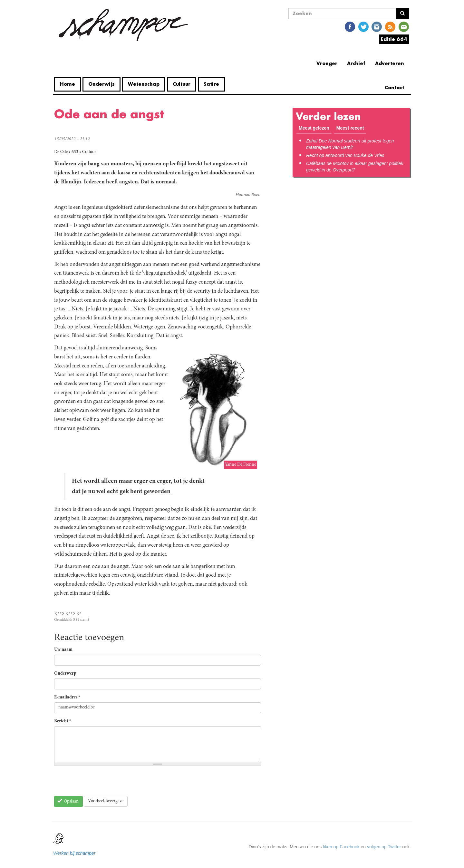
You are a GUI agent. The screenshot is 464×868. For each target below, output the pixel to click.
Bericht (63, 721)
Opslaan (68, 801)
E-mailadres (67, 697)
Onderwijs (101, 84)
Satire (211, 84)
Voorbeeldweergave (106, 801)
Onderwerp (65, 674)
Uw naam (63, 650)
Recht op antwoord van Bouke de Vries (345, 155)
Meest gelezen (314, 128)
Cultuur (182, 84)
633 (75, 152)
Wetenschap (144, 84)
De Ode (61, 152)
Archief (356, 63)
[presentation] (103, 783)
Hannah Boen (248, 195)
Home (68, 84)
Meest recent (351, 128)
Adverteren (390, 63)
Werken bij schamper (74, 853)
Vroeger (327, 63)
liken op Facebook (341, 847)
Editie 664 (394, 39)
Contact (394, 88)
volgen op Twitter (384, 847)
